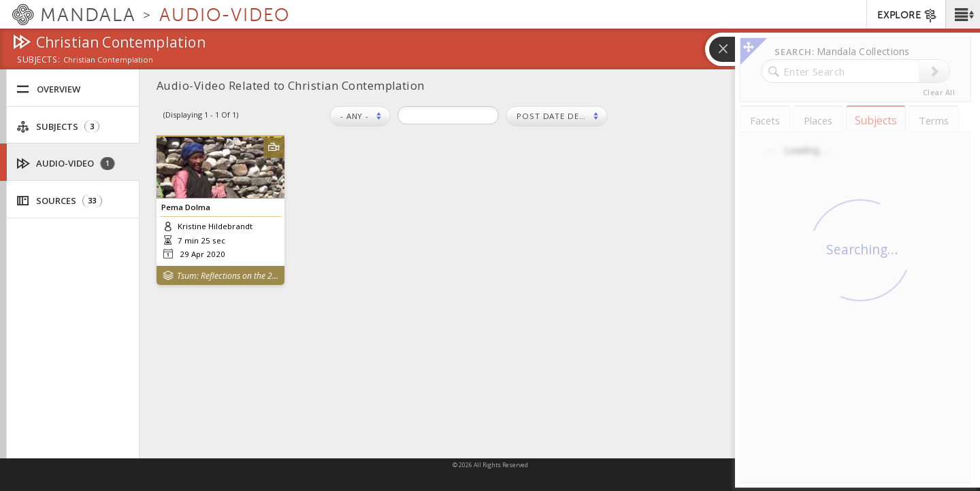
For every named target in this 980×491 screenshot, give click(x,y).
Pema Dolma (186, 207)
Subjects (58, 127)
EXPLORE (908, 16)
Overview (48, 89)
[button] (963, 14)
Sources (59, 201)
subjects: (38, 61)
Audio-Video (66, 164)
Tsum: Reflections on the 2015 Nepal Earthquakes (228, 276)
